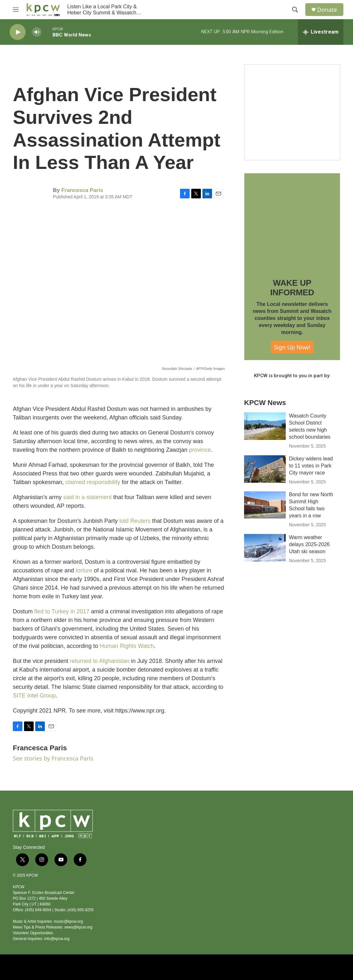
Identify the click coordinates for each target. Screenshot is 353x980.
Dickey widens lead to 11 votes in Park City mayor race (311, 466)
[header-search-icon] (295, 10)
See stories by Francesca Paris (53, 758)
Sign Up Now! (292, 347)
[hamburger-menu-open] (16, 10)
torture (84, 570)
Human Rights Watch (127, 646)
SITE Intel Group (34, 696)
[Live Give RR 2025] (292, 112)
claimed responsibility (93, 482)
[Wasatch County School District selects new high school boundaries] (265, 426)
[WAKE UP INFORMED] (292, 221)
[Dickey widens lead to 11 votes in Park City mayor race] (265, 469)
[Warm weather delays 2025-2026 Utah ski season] (265, 548)
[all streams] (321, 32)
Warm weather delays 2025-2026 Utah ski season (309, 544)
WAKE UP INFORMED (292, 288)
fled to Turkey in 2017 (62, 611)
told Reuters (135, 521)
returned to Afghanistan (100, 661)
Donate (327, 10)
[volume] (37, 32)
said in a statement (88, 497)
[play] (18, 32)
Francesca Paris (82, 190)
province (200, 450)
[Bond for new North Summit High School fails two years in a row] (265, 505)
